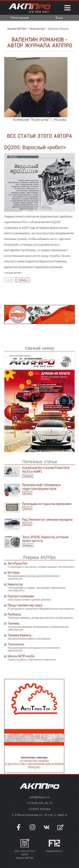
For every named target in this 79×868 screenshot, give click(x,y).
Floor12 (59, 851)
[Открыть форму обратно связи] (60, 828)
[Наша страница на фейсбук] (19, 829)
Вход (59, 18)
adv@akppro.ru (40, 797)
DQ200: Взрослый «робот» (35, 147)
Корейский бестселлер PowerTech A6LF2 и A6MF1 (46, 470)
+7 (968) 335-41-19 (39, 803)
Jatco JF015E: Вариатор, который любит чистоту (45, 539)
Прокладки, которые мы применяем (47, 504)
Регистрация (20, 18)
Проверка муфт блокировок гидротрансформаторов (41, 487)
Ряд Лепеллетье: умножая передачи (47, 520)
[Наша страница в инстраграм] (32, 829)
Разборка (23, 280)
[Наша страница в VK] (47, 829)
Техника (27, 493)
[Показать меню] (67, 8)
